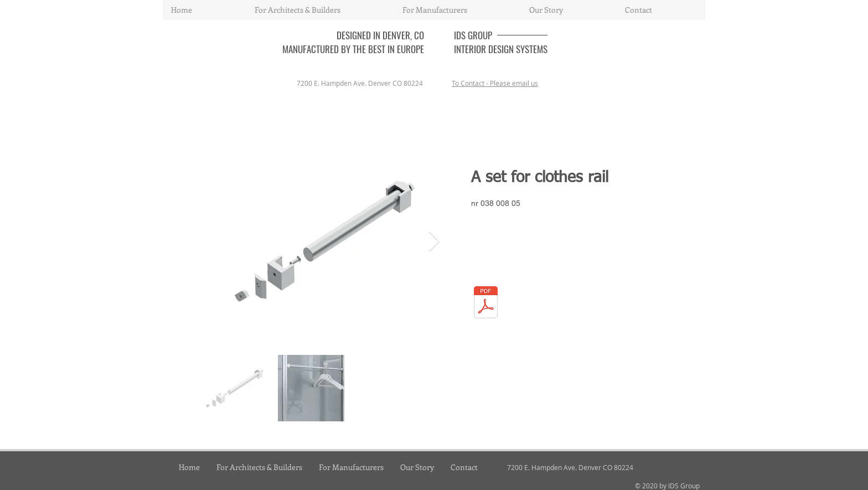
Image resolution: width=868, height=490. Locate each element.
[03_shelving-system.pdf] (486, 304)
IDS (461, 35)
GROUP (480, 35)
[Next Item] (434, 242)
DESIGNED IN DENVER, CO (380, 35)
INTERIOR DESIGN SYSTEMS (501, 49)
